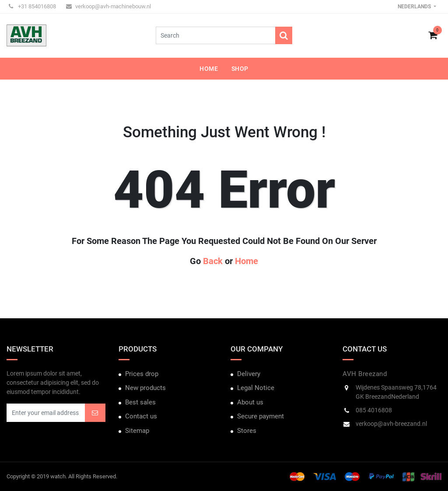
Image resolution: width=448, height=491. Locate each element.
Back (213, 261)
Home (247, 261)
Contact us (141, 416)
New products (145, 388)
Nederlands (415, 7)
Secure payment (261, 416)
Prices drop (142, 374)
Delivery (249, 374)
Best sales (140, 402)
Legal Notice (256, 388)
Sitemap (137, 431)
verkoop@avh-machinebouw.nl (108, 6)
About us (250, 402)
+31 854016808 (32, 6)
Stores (247, 431)
